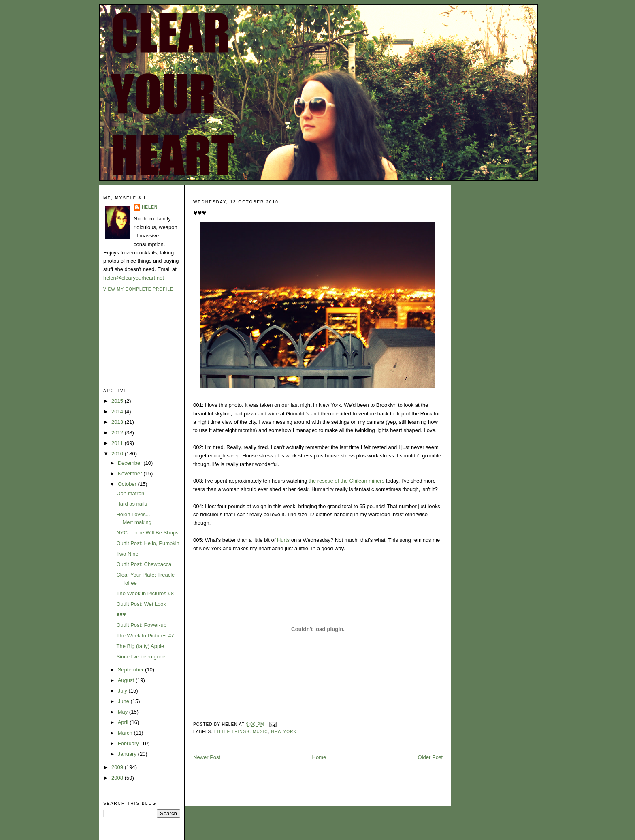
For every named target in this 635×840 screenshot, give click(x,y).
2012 (118, 433)
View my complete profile (138, 289)
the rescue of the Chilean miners (346, 481)
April (124, 722)
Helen (150, 207)
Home (319, 757)
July (123, 691)
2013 (118, 422)
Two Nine (127, 554)
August (127, 680)
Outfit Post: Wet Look (141, 604)
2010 (118, 454)
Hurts (283, 540)
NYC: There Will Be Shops (147, 533)
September (131, 670)
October (128, 484)
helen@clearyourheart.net (134, 278)
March (126, 733)
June (124, 701)
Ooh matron (130, 493)
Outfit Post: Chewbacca (144, 564)
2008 (118, 778)
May (124, 712)
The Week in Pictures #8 (145, 593)
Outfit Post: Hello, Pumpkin (148, 543)
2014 (118, 411)
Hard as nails (132, 504)
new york (284, 732)
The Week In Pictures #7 (145, 636)
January (128, 754)
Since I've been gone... (143, 657)
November (131, 473)
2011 (118, 443)
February (129, 743)
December (131, 463)
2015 (118, 401)
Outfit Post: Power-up (141, 625)
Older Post (430, 757)
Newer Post (207, 757)
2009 (118, 767)
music (260, 732)
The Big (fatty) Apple (140, 646)
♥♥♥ (121, 615)
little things (232, 732)
